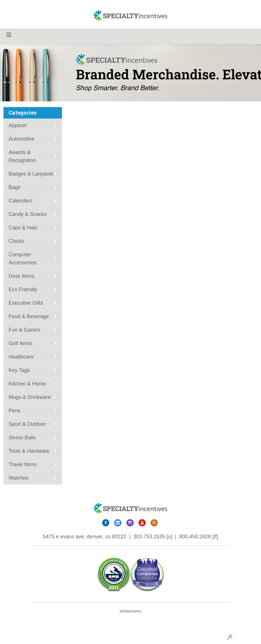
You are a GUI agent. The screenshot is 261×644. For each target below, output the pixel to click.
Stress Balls (22, 438)
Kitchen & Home (27, 384)
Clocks (16, 241)
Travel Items (23, 464)
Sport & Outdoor (27, 424)
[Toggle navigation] (9, 35)
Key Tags (19, 370)
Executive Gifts (26, 303)
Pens (14, 411)
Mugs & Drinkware (30, 397)
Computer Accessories (23, 259)
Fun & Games (25, 330)
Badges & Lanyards (31, 174)
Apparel (17, 125)
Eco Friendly (23, 289)
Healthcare (21, 357)
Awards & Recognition (22, 156)
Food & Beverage (29, 316)
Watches (18, 478)
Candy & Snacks (28, 214)
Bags (14, 187)
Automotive (22, 139)
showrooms (131, 611)
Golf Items (20, 343)
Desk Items (22, 276)
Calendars (20, 201)
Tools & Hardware (29, 451)
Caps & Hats (23, 228)
